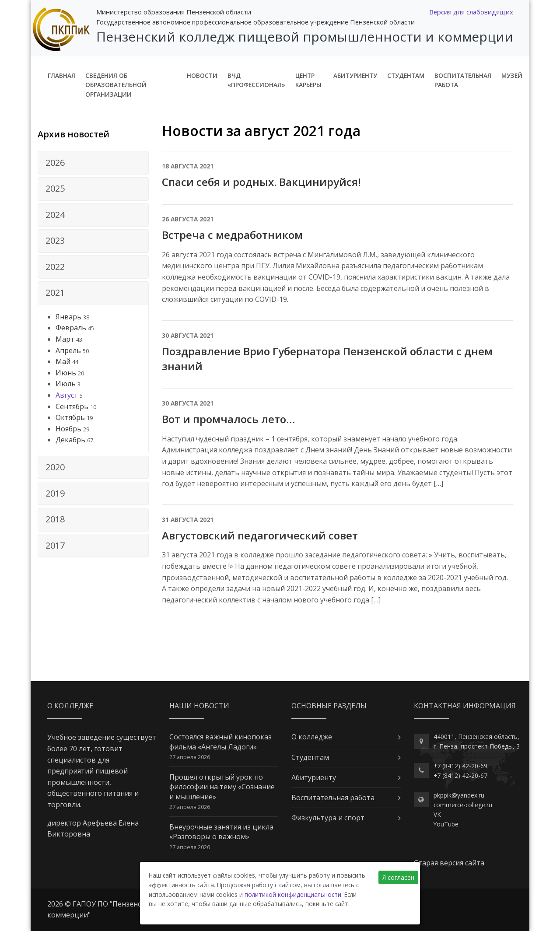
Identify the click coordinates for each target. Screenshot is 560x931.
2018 (55, 519)
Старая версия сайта (449, 863)
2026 (55, 163)
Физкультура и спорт (328, 818)
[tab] (93, 163)
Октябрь (70, 417)
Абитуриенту (355, 75)
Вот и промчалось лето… (228, 419)
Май (63, 361)
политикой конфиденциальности (293, 894)
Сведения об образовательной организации (116, 85)
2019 (55, 493)
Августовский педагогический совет (260, 535)
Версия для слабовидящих (471, 12)
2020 (55, 467)
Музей (512, 75)
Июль (66, 384)
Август (67, 395)
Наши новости (199, 706)
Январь (68, 317)
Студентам (406, 75)
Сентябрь (72, 406)
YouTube (446, 824)
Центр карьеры (308, 80)
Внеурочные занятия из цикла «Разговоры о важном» (221, 832)
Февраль (71, 328)
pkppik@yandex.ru (459, 795)
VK (437, 814)
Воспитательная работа (463, 80)
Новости (202, 75)
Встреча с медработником (232, 235)
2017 (55, 545)
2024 (55, 215)
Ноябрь (68, 429)
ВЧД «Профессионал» (256, 80)
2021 (55, 292)
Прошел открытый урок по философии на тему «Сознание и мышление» (222, 787)
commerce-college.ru (463, 805)
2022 (55, 267)
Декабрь (70, 440)
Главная (61, 75)
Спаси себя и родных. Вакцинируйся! (261, 182)
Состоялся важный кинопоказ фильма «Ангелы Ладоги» (220, 742)
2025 (55, 188)
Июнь (66, 373)
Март (65, 339)
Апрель (68, 350)
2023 (55, 240)
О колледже (312, 737)
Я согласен (398, 877)
